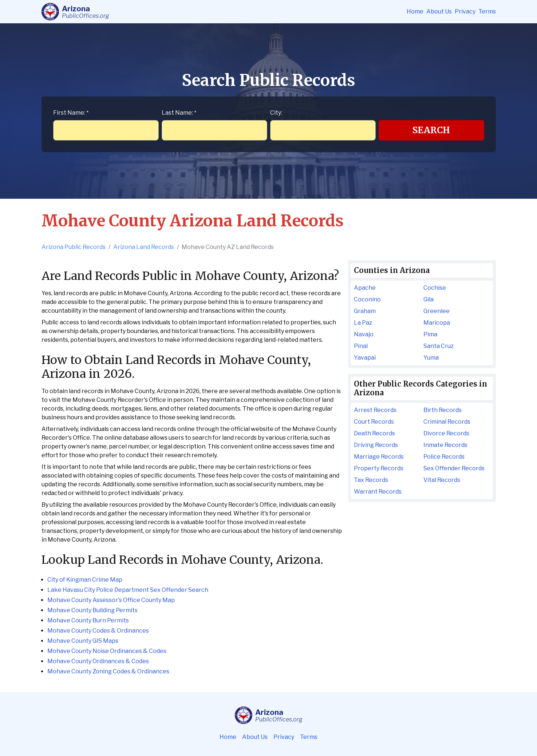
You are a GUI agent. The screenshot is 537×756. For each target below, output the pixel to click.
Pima (430, 334)
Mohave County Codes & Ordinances (98, 631)
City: (276, 113)
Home (415, 11)
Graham (365, 311)
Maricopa (437, 323)
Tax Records (371, 480)
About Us (439, 11)
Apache (365, 288)
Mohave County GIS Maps (83, 641)
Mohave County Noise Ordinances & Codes (107, 651)
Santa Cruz (439, 346)
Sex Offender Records (454, 468)
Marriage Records (379, 457)
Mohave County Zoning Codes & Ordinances (108, 671)
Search (431, 130)
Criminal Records (447, 422)
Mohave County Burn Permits (88, 620)
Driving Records (376, 445)
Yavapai (365, 358)
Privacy (465, 11)
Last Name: (179, 113)
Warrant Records (378, 492)
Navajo (364, 334)
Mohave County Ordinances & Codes (98, 661)
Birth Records (443, 410)
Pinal (361, 346)
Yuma (431, 358)
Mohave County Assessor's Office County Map (111, 600)
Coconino (367, 299)
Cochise (435, 288)
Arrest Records (375, 410)
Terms (487, 11)
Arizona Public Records (74, 247)
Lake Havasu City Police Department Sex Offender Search (128, 590)
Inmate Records (445, 445)
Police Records (444, 457)
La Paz (363, 323)
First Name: (71, 113)
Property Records (379, 468)
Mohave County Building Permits (92, 610)
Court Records (374, 422)
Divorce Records (446, 433)
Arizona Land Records (144, 247)
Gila (429, 299)
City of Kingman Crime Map (85, 580)
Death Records (374, 433)
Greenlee (437, 311)
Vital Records (442, 480)
